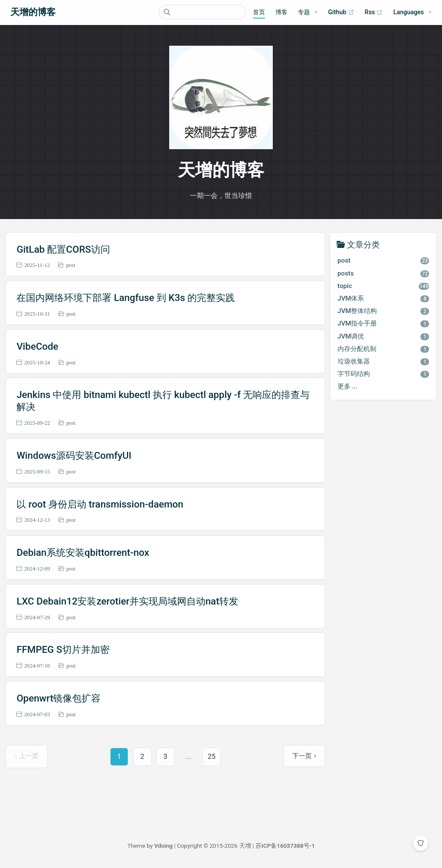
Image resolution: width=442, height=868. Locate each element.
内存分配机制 (384, 349)
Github (341, 13)
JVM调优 (384, 336)
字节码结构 (384, 374)
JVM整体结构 (384, 311)
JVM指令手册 (384, 323)
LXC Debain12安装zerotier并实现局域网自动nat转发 (127, 601)
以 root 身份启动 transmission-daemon (100, 504)
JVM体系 (384, 298)
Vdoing (163, 846)
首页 (259, 12)
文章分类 (363, 244)
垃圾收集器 (384, 361)
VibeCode (37, 346)
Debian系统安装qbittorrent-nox (83, 552)
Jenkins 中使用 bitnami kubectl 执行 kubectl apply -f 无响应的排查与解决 (163, 401)
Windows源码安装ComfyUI (74, 455)
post (71, 265)
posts (384, 273)
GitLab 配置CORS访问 (63, 249)
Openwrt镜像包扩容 (58, 698)
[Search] (202, 12)
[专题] (308, 13)
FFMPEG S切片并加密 (63, 649)
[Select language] (412, 13)
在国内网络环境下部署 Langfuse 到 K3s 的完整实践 (126, 298)
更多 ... (347, 386)
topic (384, 286)
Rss (374, 13)
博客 (281, 12)
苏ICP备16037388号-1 (285, 846)
